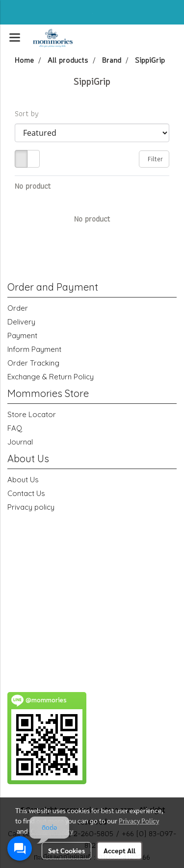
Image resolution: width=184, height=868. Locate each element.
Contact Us (26, 493)
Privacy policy (31, 507)
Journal (20, 442)
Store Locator (32, 414)
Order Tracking (33, 363)
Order (18, 308)
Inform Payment (34, 349)
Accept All (119, 850)
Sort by (30, 114)
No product (33, 186)
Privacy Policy (139, 820)
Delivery (21, 322)
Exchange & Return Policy (51, 377)
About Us (23, 480)
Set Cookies (66, 850)
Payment (22, 335)
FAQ (15, 428)
